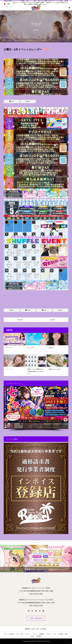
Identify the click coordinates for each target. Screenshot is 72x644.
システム (48, 634)
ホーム (5, 634)
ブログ (54, 634)
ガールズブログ (16, 53)
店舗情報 (42, 634)
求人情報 (60, 634)
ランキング (28, 634)
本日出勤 (12, 634)
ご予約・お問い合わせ (36, 618)
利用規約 (39, 636)
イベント (35, 634)
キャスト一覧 (19, 634)
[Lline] (12, 101)
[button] (7, 404)
